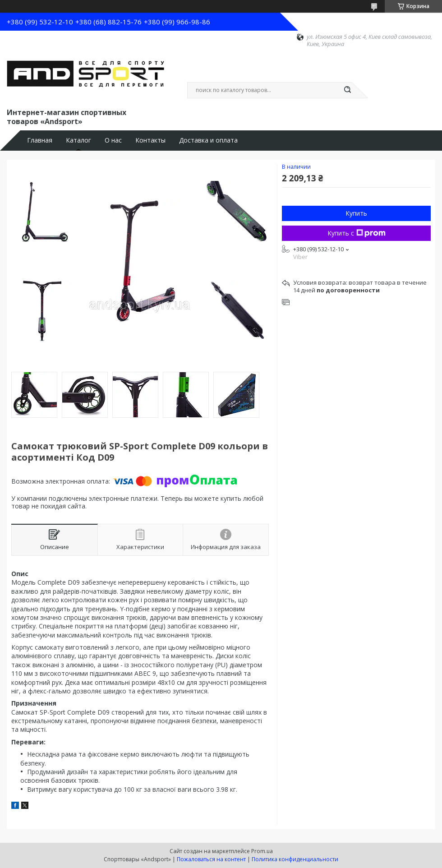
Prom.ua (262, 851)
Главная (40, 140)
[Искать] (347, 90)
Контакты (150, 140)
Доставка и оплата (208, 140)
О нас (113, 140)
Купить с (357, 233)
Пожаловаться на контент (211, 859)
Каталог (78, 140)
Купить (356, 213)
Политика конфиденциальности (295, 859)
